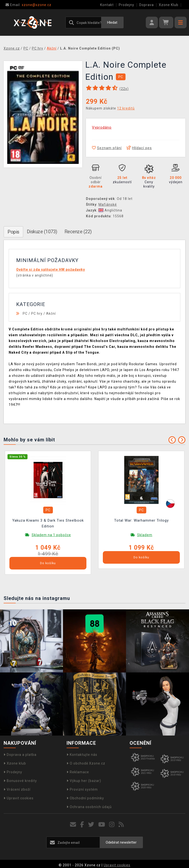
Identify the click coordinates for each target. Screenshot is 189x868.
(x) (124, 89)
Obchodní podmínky (85, 798)
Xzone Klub (169, 5)
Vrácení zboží (17, 789)
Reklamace (78, 772)
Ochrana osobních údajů (89, 807)
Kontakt (107, 5)
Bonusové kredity (20, 781)
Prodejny (126, 5)
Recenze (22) (78, 232)
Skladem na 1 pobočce (51, 535)
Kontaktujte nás (82, 755)
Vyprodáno (102, 127)
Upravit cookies (19, 798)
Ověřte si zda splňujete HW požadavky (51, 270)
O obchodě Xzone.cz (86, 763)
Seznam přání (107, 148)
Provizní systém (82, 789)
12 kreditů (126, 108)
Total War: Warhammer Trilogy (141, 520)
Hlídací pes (139, 148)
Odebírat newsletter (121, 842)
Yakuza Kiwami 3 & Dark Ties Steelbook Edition (48, 523)
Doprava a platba (20, 755)
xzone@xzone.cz (28, 5)
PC (25, 314)
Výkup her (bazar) (84, 781)
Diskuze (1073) (42, 232)
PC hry (37, 314)
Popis (13, 232)
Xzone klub (15, 763)
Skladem (145, 535)
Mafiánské (108, 204)
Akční (51, 314)
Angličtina (110, 210)
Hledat (112, 22)
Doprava (147, 5)
